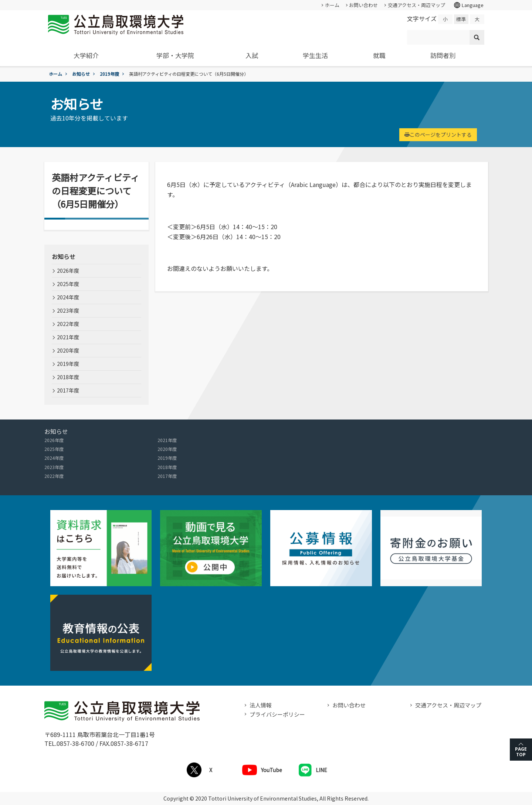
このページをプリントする (438, 135)
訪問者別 (443, 55)
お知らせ (81, 74)
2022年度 (68, 324)
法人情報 (261, 705)
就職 (379, 55)
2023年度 (68, 310)
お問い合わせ (363, 5)
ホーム (332, 5)
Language (468, 5)
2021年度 (68, 337)
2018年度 (68, 377)
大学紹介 (86, 55)
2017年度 (68, 390)
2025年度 (68, 284)
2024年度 (68, 297)
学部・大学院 (175, 55)
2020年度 (68, 350)
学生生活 (315, 55)
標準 (461, 19)
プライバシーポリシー (277, 714)
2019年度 (109, 74)
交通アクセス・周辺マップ (416, 5)
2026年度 (68, 271)
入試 (252, 55)
